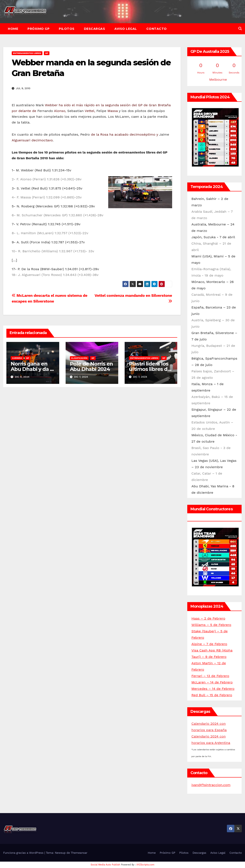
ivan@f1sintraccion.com (211, 785)
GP (47, 53)
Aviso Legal (126, 29)
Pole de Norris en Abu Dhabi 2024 (92, 366)
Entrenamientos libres (27, 53)
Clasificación (79, 358)
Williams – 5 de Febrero (211, 625)
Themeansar (79, 853)
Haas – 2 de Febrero (208, 618)
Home (13, 29)
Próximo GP (38, 29)
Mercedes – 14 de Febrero (213, 689)
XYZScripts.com (146, 865)
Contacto (157, 29)
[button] (240, 29)
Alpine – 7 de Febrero (209, 644)
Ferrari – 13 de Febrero (210, 676)
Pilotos (67, 29)
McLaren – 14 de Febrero (212, 682)
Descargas (95, 29)
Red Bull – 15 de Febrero (212, 695)
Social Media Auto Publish (106, 865)
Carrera (17, 358)
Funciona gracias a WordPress (24, 853)
